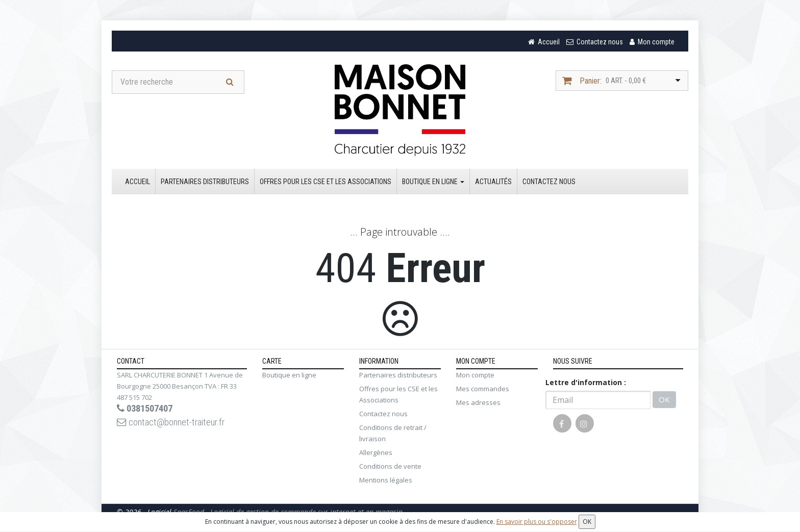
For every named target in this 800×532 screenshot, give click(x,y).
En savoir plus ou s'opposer (537, 522)
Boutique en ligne (433, 183)
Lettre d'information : (586, 384)
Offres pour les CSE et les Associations (326, 183)
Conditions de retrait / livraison (393, 435)
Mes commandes (483, 390)
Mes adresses (478, 404)
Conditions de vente (390, 468)
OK (664, 401)
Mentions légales (386, 482)
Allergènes (376, 454)
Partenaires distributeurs (205, 183)
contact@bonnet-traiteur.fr (177, 425)
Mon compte (475, 376)
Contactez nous (549, 183)
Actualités (493, 183)
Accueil (137, 183)
